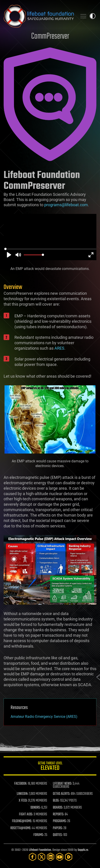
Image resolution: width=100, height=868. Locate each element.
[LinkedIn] (51, 857)
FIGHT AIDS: (26, 814)
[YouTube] (60, 857)
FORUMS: (39, 835)
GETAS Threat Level (50, 767)
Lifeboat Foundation (40, 850)
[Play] (9, 255)
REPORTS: (58, 814)
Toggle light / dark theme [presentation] (93, 16)
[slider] (50, 249)
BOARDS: (58, 808)
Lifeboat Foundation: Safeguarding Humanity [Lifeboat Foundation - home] (39, 16)
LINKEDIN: (22, 794)
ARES (59, 348)
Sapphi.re (83, 850)
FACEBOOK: (21, 784)
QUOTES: (58, 835)
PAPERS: (58, 828)
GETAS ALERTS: (62, 794)
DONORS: (36, 808)
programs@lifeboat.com (66, 205)
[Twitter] (42, 857)
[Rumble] (69, 857)
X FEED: (23, 801)
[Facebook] (33, 857)
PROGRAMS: (60, 821)
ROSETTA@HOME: (21, 828)
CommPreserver (50, 36)
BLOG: (56, 801)
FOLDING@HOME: (22, 821)
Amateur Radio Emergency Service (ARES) (44, 717)
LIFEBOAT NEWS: (62, 784)
